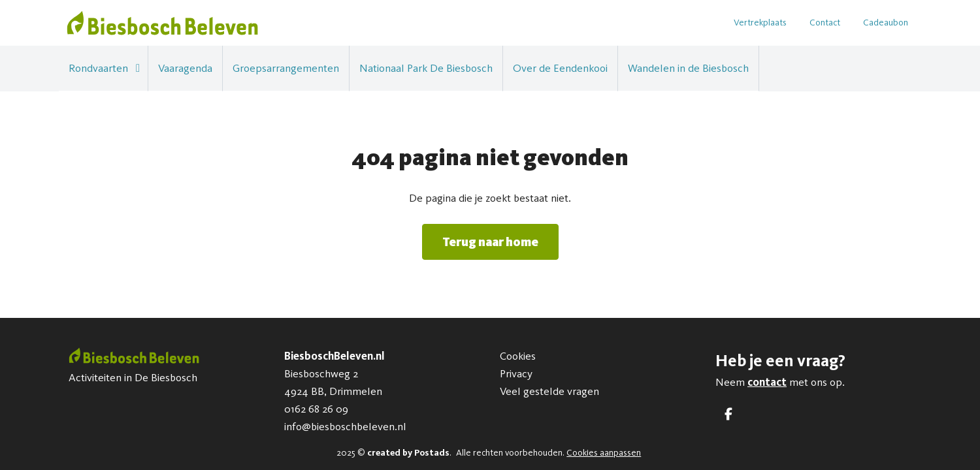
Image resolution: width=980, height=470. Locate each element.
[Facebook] (728, 415)
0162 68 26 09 (316, 409)
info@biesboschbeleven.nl (345, 426)
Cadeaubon (886, 23)
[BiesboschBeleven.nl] (162, 23)
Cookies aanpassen (604, 453)
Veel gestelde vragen (549, 391)
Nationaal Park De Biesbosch (426, 68)
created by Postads (408, 453)
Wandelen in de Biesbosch (688, 68)
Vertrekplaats (760, 23)
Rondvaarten (98, 68)
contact (767, 382)
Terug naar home (490, 242)
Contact (825, 23)
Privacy (516, 373)
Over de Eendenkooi (560, 68)
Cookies (518, 356)
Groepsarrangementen (286, 68)
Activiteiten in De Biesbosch (133, 377)
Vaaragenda (185, 68)
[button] (138, 68)
